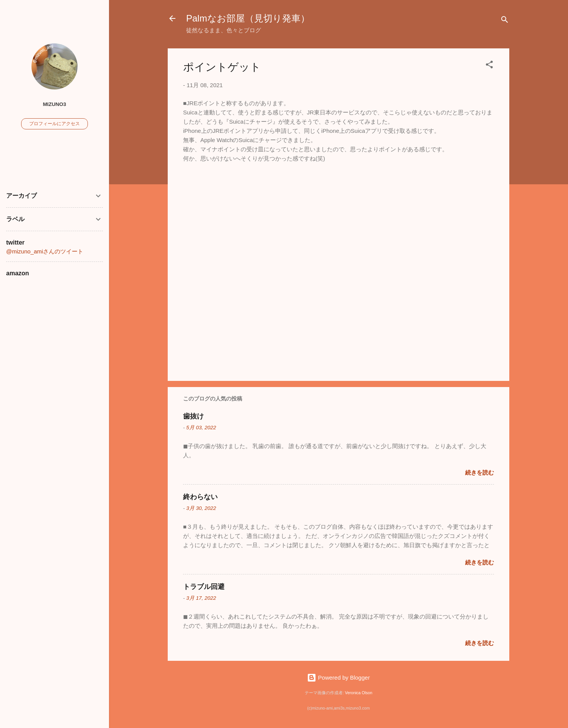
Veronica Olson (359, 693)
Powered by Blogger (338, 678)
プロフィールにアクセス (54, 124)
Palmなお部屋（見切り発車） (248, 18)
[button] (489, 66)
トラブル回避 (204, 587)
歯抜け (193, 416)
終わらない (200, 497)
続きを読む (480, 472)
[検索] (505, 21)
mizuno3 (55, 104)
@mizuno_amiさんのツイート (45, 251)
